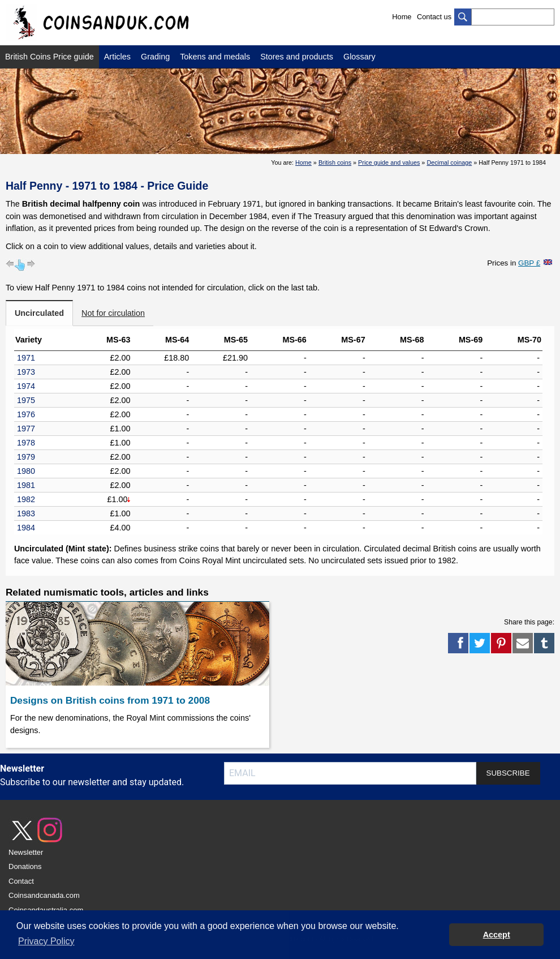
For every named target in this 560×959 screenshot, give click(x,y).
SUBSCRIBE (508, 773)
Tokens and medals (215, 57)
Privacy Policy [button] (46, 941)
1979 (26, 457)
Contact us (434, 17)
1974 (26, 386)
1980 (26, 471)
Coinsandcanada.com (44, 895)
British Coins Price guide (49, 57)
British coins (335, 162)
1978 (26, 443)
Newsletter (26, 852)
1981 (26, 485)
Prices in (514, 263)
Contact (21, 881)
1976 (26, 414)
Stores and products (297, 57)
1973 (26, 372)
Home (402, 17)
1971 (26, 358)
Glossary (359, 57)
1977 (26, 429)
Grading (155, 57)
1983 (26, 513)
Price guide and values (389, 162)
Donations (25, 866)
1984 (26, 528)
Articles (117, 57)
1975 (26, 400)
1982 (26, 499)
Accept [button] (497, 935)
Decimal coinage (449, 162)
